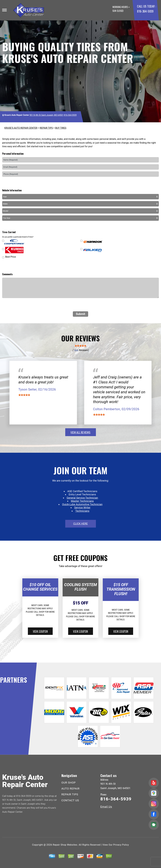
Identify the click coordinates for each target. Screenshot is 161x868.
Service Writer (82, 508)
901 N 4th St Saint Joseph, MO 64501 (46, 115)
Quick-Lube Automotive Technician (82, 504)
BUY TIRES (61, 128)
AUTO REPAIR (71, 789)
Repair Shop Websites (65, 845)
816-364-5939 (145, 11)
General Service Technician (82, 498)
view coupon (40, 631)
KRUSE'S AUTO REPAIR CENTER (21, 128)
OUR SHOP (69, 783)
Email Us (106, 807)
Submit (80, 314)
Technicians (82, 511)
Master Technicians (82, 501)
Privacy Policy (121, 845)
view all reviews (80, 432)
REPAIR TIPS (46, 128)
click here (80, 524)
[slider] (80, 346)
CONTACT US (70, 800)
